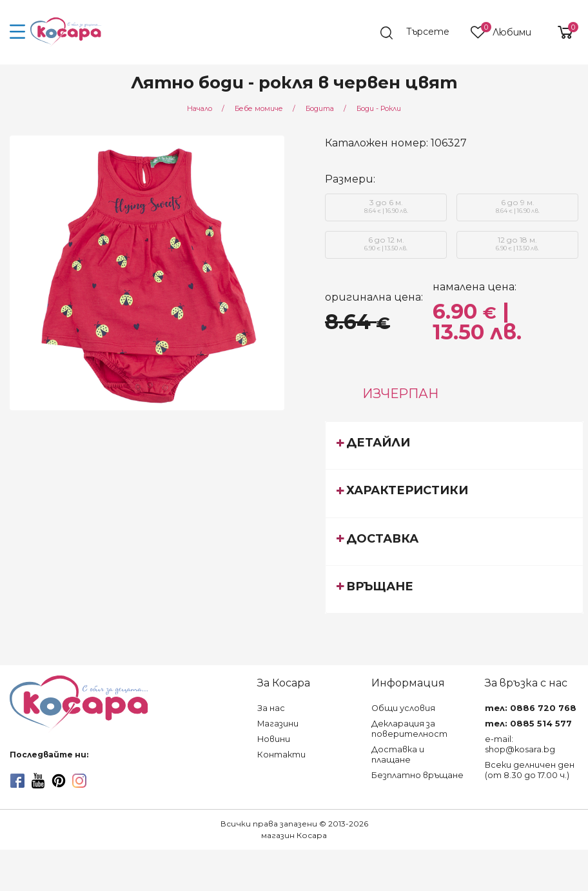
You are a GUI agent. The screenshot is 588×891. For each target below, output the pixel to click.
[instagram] (79, 781)
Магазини (278, 724)
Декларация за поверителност (409, 729)
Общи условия (403, 708)
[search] (421, 33)
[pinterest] (59, 781)
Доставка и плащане (398, 755)
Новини (274, 739)
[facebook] (17, 781)
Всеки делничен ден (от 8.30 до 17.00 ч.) (530, 770)
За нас (271, 708)
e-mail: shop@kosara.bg (520, 744)
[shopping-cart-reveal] (560, 32)
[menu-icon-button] (18, 32)
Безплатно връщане (417, 775)
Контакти (281, 755)
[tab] (454, 445)
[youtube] (38, 781)
